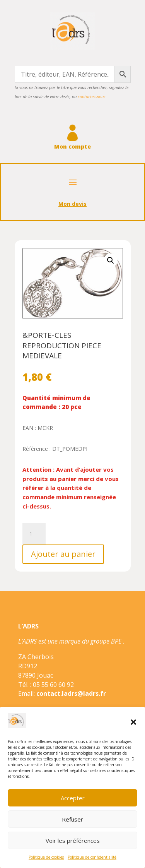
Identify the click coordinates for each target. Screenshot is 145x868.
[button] (133, 722)
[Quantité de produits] (34, 534)
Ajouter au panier (63, 554)
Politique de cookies (46, 857)
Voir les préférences (73, 841)
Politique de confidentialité (92, 857)
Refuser (72, 819)
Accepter (73, 798)
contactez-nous (92, 97)
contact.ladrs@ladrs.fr (71, 693)
